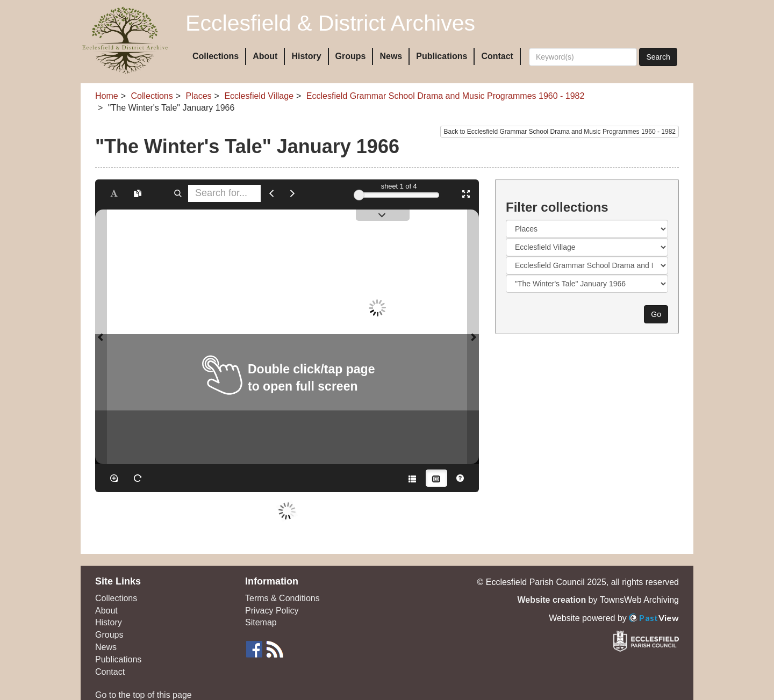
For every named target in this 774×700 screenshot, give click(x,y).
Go (656, 314)
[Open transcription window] (138, 193)
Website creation (551, 600)
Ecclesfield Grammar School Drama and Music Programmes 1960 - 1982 (446, 96)
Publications (442, 56)
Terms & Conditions (282, 598)
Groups (351, 56)
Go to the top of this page (144, 695)
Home (107, 96)
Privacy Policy (272, 611)
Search (658, 57)
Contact (497, 56)
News (391, 56)
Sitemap (261, 622)
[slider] (359, 195)
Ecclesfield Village (259, 96)
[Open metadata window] (412, 478)
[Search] (583, 57)
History (306, 56)
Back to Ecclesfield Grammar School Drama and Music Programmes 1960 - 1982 (560, 132)
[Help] (460, 478)
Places (199, 96)
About (265, 56)
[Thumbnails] (436, 478)
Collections (216, 56)
